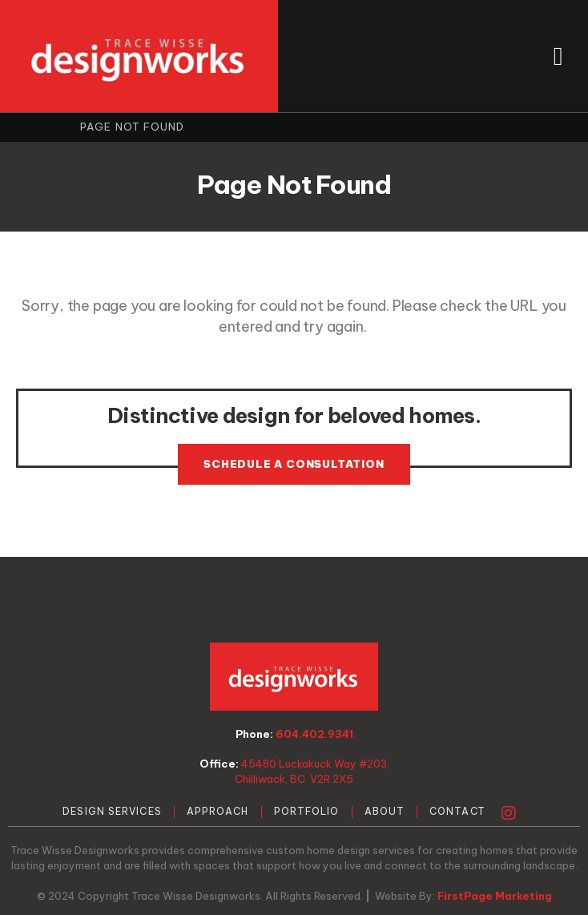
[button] (558, 56)
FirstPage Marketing (495, 896)
